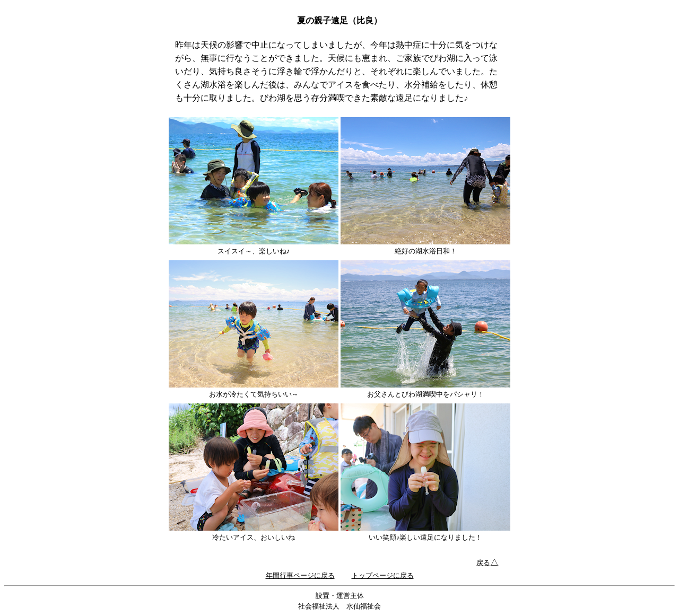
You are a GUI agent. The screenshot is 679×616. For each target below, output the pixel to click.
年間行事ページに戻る (300, 575)
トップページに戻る (383, 575)
